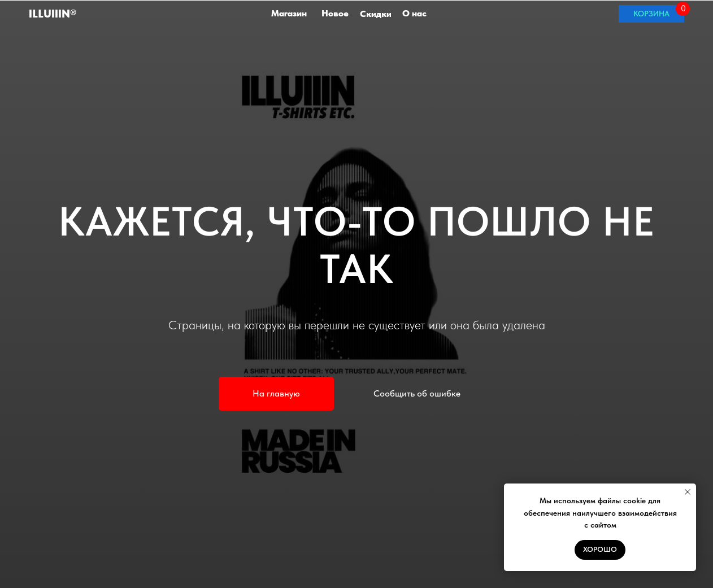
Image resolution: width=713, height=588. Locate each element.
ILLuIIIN (53, 14)
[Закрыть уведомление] (688, 492)
